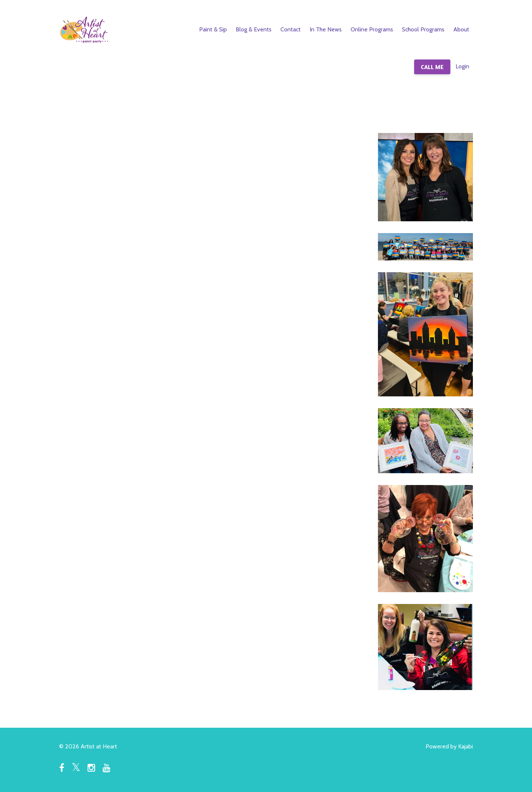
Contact (291, 29)
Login (462, 66)
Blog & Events (254, 29)
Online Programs (372, 29)
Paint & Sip (213, 29)
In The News (326, 29)
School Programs (423, 29)
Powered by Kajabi (449, 746)
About (461, 29)
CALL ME (432, 67)
